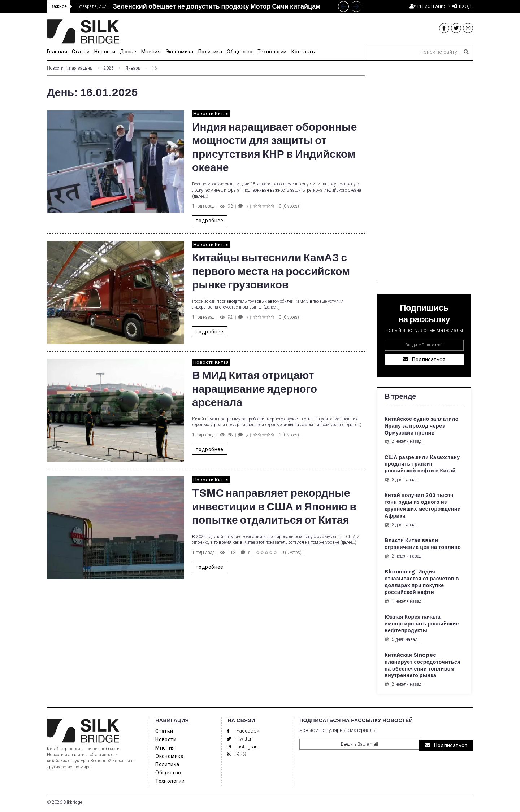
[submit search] (466, 52)
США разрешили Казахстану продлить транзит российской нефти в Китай (422, 464)
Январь (133, 68)
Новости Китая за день (70, 68)
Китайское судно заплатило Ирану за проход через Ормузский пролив (422, 426)
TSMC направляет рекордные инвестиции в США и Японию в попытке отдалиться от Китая (274, 507)
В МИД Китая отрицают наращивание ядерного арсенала (255, 389)
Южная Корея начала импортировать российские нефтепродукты (422, 624)
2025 (109, 68)
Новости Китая (211, 113)
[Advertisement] (424, 175)
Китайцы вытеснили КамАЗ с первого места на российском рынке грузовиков (271, 271)
